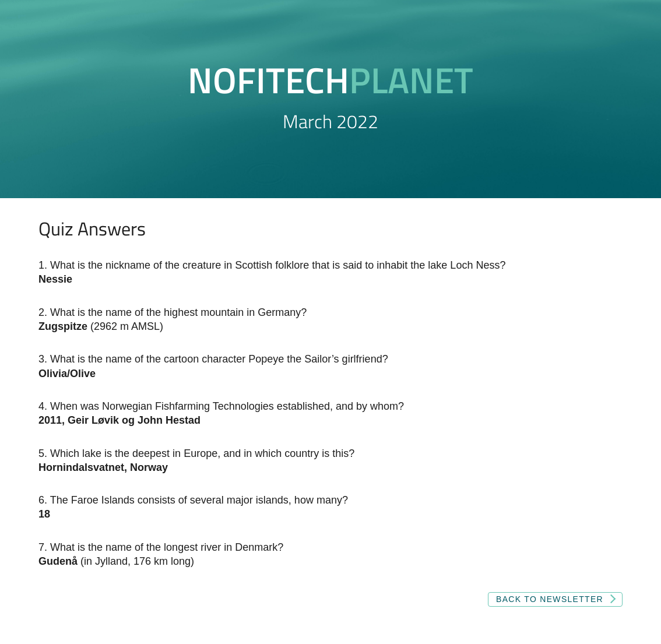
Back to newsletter (550, 599)
